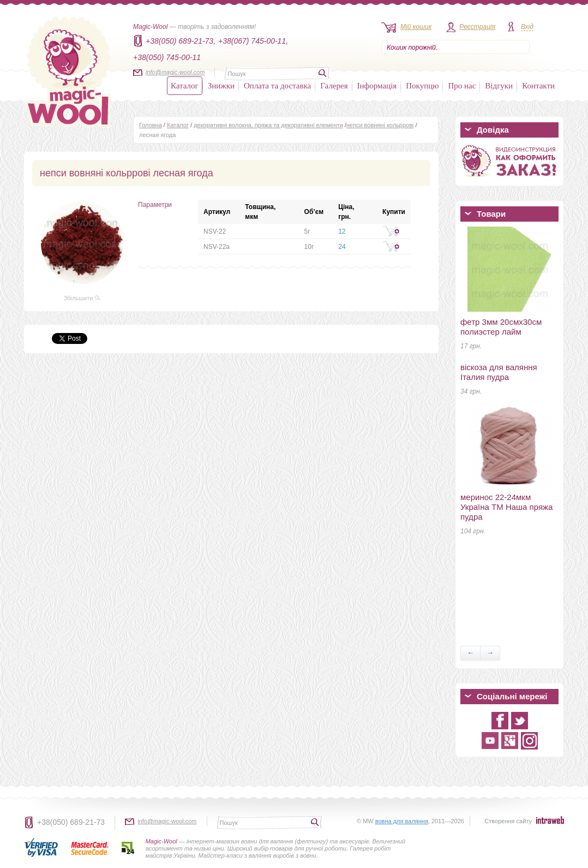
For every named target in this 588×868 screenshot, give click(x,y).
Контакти (538, 86)
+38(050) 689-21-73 (71, 822)
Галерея (334, 86)
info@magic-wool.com (175, 72)
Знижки (221, 86)
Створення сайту (508, 821)
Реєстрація (477, 27)
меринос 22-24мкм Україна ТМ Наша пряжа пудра (506, 507)
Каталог (185, 86)
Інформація (377, 86)
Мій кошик (416, 27)
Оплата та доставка (277, 86)
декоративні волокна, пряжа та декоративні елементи (268, 125)
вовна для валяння (402, 821)
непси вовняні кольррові (380, 125)
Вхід (527, 27)
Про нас (462, 86)
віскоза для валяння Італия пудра (499, 372)
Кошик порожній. (412, 47)
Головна (151, 125)
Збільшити (82, 298)
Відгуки (499, 86)
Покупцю (422, 86)
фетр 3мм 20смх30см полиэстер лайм (501, 327)
